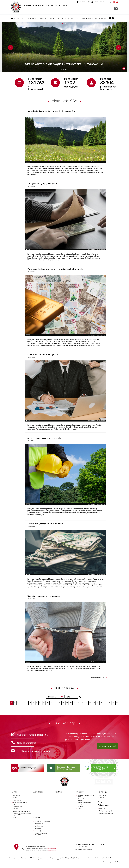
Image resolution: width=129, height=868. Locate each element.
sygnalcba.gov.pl (52, 849)
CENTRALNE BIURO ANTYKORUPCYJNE (39, 4)
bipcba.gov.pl (52, 850)
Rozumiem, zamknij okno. (112, 862)
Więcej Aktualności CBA (98, 678)
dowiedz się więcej (107, 746)
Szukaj (80, 697)
